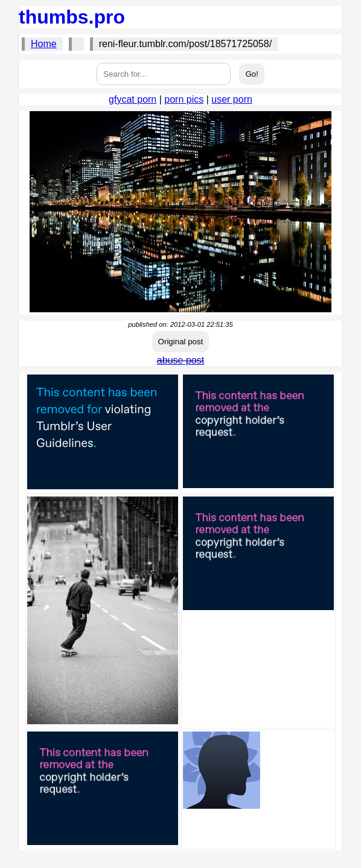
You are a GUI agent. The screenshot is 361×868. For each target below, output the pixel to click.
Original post (181, 342)
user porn (232, 99)
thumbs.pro (72, 17)
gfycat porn (133, 99)
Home (44, 44)
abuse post (180, 360)
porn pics (184, 99)
